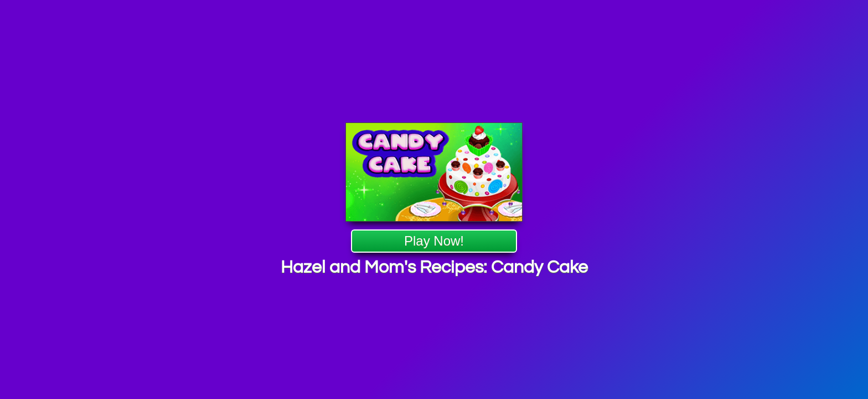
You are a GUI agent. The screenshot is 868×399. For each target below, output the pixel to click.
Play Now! (434, 241)
